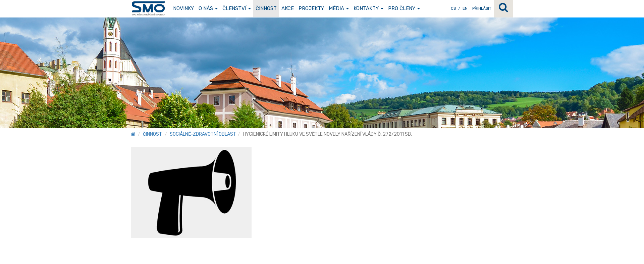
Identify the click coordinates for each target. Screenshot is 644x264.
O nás (208, 8)
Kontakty (368, 8)
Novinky (183, 8)
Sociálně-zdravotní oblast (203, 134)
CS (453, 8)
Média (339, 8)
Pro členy (404, 8)
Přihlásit (482, 8)
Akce (288, 8)
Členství (237, 8)
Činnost (266, 8)
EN (465, 8)
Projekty (311, 8)
